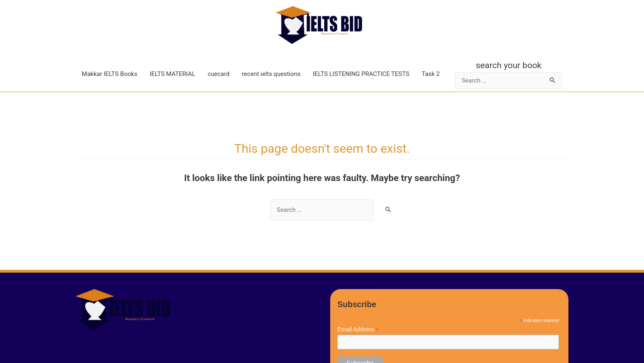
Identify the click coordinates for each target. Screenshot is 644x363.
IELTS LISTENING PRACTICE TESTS (361, 74)
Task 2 (431, 74)
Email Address (358, 330)
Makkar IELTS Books (109, 74)
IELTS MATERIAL (172, 74)
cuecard (218, 74)
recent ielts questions (271, 74)
